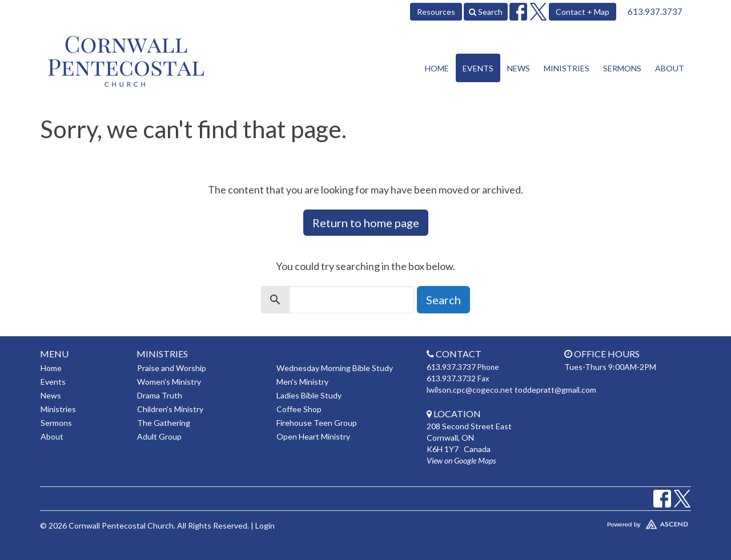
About (670, 68)
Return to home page (366, 223)
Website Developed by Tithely (614, 522)
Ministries (567, 68)
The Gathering (164, 423)
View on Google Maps (461, 460)
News (519, 68)
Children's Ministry (170, 409)
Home (437, 68)
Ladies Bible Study (309, 395)
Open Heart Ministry (313, 436)
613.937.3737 (655, 11)
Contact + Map (583, 12)
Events (478, 68)
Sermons (622, 68)
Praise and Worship (172, 368)
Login (265, 525)
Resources (436, 12)
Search (486, 12)
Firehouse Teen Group (317, 423)
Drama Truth (160, 395)
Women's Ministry (169, 382)
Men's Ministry (302, 382)
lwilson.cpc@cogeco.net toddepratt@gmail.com (511, 390)
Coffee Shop (299, 409)
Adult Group (159, 436)
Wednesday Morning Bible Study (335, 368)
